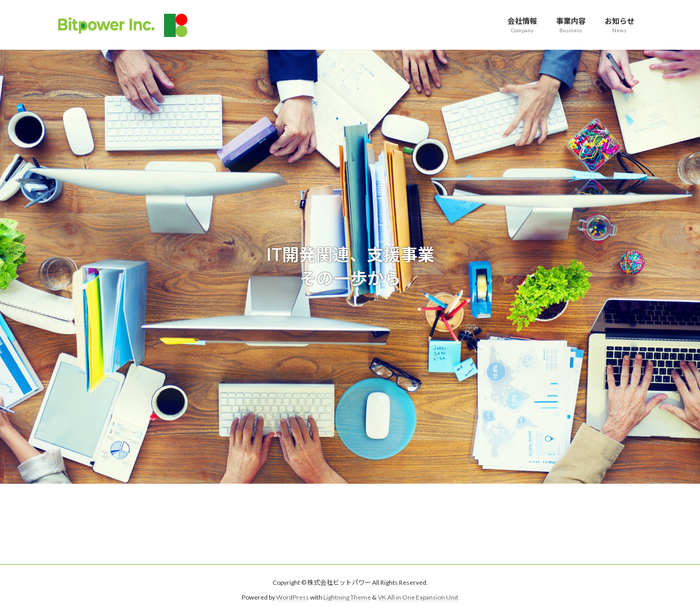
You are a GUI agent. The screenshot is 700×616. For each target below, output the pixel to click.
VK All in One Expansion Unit (418, 597)
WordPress (293, 597)
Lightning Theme (347, 597)
